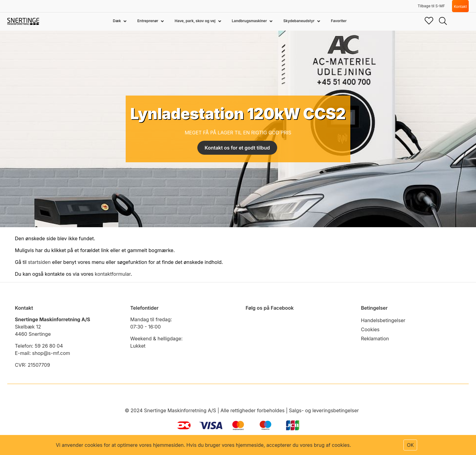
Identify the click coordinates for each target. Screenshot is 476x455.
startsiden (39, 262)
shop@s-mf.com (51, 353)
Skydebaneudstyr (299, 21)
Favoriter (339, 21)
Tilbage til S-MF (431, 6)
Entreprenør (148, 21)
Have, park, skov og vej (195, 21)
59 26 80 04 (49, 346)
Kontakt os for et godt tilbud (237, 148)
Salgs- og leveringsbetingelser (324, 410)
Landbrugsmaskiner (250, 21)
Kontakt (460, 7)
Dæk (117, 21)
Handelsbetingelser (383, 320)
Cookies (370, 329)
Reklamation (375, 339)
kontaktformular (113, 274)
